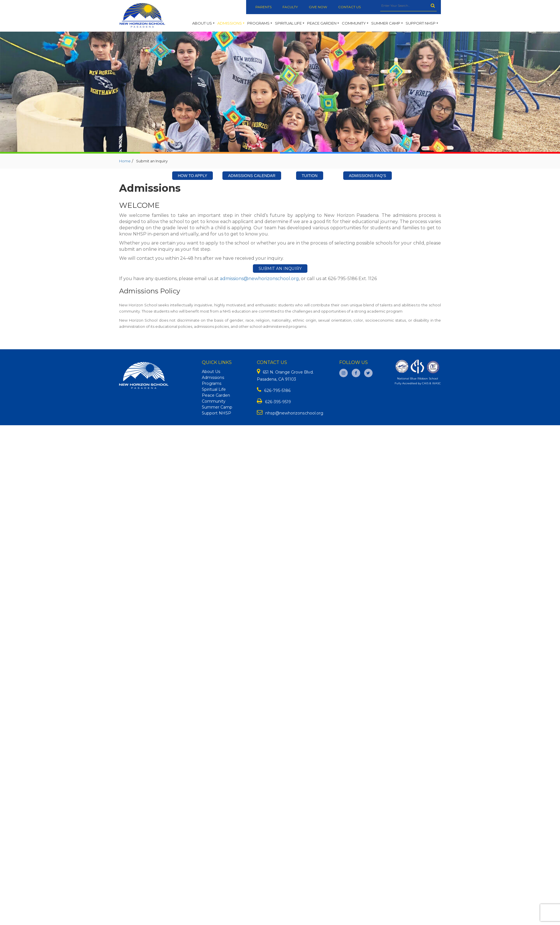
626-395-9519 (278, 402)
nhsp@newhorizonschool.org (294, 413)
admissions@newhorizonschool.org (259, 279)
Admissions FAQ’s (368, 176)
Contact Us (350, 7)
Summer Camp (387, 23)
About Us (204, 23)
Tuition (310, 176)
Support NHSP (422, 23)
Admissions (231, 23)
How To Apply (193, 176)
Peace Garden (323, 23)
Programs (260, 23)
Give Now (319, 7)
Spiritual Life (290, 23)
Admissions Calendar (252, 176)
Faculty (290, 7)
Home (125, 161)
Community (356, 23)
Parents (263, 7)
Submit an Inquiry (280, 269)
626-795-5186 (277, 390)
